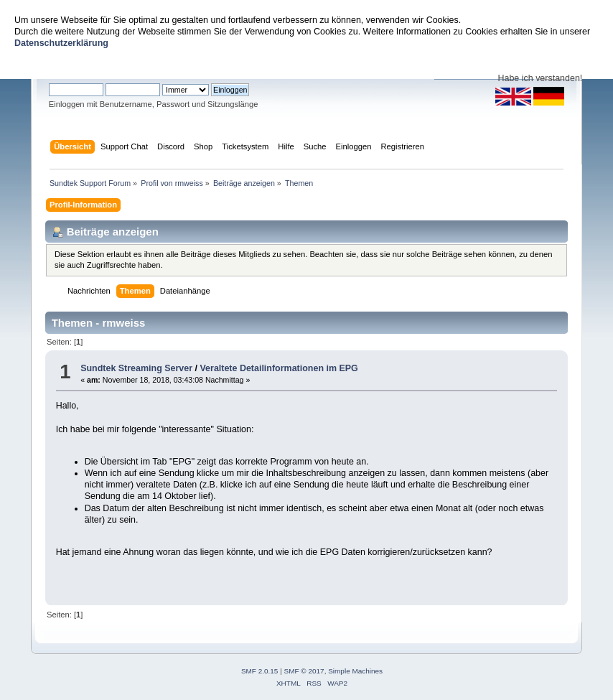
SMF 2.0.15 (260, 671)
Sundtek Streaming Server (136, 368)
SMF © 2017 (304, 671)
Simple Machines (355, 671)
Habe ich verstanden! (540, 78)
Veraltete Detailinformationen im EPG (279, 368)
